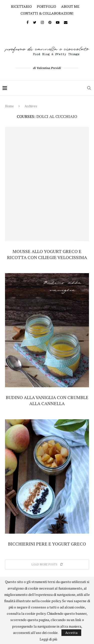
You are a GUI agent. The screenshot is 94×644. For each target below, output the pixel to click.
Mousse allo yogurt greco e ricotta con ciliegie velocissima (47, 254)
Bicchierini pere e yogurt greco (47, 544)
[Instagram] (42, 22)
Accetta (71, 633)
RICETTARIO (21, 6)
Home (9, 106)
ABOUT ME (70, 6)
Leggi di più (48, 639)
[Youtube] (58, 22)
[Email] (66, 22)
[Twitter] (35, 22)
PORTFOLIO (46, 6)
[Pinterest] (50, 22)
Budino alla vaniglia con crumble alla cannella (47, 400)
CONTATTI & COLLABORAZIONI (47, 13)
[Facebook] (28, 22)
